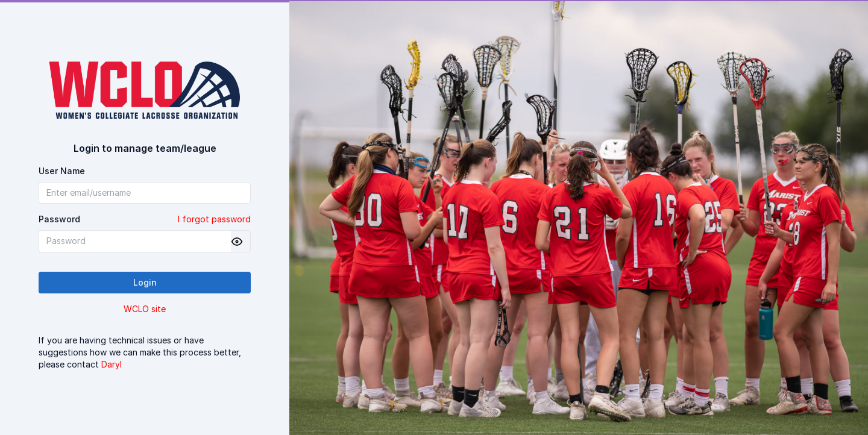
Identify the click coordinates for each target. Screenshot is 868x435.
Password (145, 219)
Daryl (112, 364)
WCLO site (145, 309)
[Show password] (237, 241)
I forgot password (214, 219)
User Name (62, 171)
